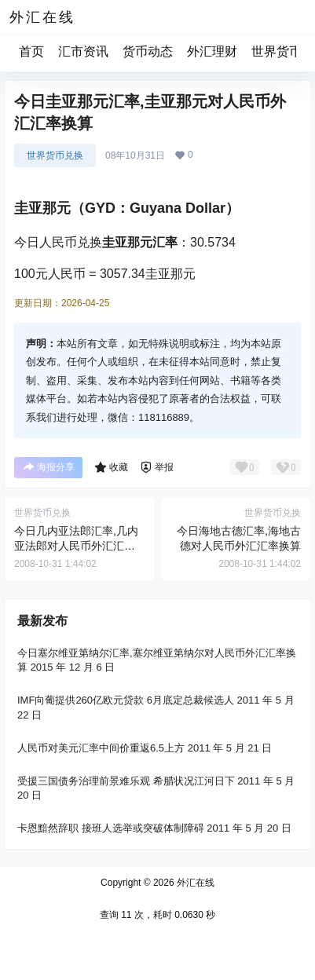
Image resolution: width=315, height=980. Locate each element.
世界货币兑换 (55, 155)
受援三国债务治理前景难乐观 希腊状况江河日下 (126, 780)
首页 (31, 51)
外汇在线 (194, 883)
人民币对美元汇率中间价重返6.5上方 (101, 747)
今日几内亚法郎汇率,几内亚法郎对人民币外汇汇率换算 (76, 546)
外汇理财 (212, 51)
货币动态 (148, 51)
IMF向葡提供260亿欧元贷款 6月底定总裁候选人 (126, 700)
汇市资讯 (83, 51)
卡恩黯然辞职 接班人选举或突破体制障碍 (111, 828)
